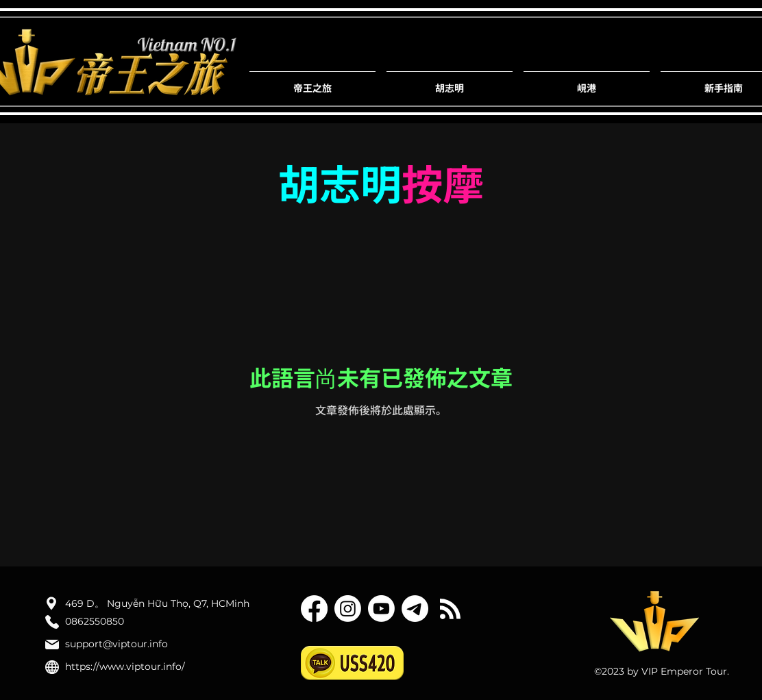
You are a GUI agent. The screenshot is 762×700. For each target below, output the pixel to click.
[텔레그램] (415, 609)
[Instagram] (348, 609)
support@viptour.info (116, 644)
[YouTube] (381, 609)
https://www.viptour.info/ (125, 666)
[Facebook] (314, 609)
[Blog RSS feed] (450, 610)
